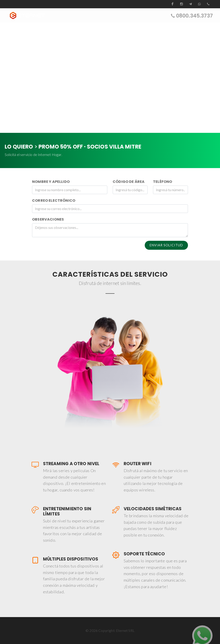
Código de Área (129, 182)
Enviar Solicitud (166, 245)
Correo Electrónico (54, 200)
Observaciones (48, 219)
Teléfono (163, 182)
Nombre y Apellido (51, 182)
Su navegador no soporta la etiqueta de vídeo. (110, 78)
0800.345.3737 (194, 16)
